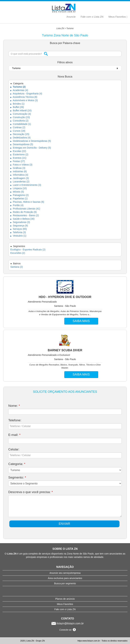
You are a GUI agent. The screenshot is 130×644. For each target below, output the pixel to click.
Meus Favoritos (118, 17)
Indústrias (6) (19, 171)
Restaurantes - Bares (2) (25, 215)
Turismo (70, 28)
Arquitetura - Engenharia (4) (26, 94)
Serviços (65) (19, 229)
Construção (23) (20, 117)
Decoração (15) (20, 134)
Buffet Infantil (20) (21, 110)
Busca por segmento (65, 583)
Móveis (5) (17, 192)
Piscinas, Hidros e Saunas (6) (27, 202)
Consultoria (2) (19, 121)
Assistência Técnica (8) (24, 97)
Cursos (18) (18, 131)
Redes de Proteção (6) (24, 212)
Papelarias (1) (19, 198)
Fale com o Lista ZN (92, 17)
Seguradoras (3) (20, 222)
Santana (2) (17, 267)
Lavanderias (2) (20, 182)
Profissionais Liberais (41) (25, 209)
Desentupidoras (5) (22, 144)
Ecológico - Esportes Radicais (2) (28, 250)
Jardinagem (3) (20, 178)
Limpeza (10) (19, 188)
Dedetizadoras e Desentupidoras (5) (31, 141)
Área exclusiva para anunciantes (65, 578)
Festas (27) (18, 161)
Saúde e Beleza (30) (22, 219)
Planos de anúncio (65, 599)
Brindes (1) (17, 104)
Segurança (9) (19, 226)
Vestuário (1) (18, 236)
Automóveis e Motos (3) (24, 100)
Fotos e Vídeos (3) (21, 165)
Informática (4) (19, 175)
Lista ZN (60, 28)
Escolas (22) (18, 151)
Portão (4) (17, 205)
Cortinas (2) (18, 127)
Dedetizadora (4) (20, 138)
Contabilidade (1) (21, 124)
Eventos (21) (18, 158)
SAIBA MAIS (81, 321)
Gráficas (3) (18, 168)
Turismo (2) (18, 87)
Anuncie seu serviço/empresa (65, 573)
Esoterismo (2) (19, 154)
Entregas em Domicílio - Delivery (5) (31, 148)
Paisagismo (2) (19, 195)
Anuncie (71, 17)
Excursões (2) (18, 253)
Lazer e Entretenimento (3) (26, 185)
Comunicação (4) (21, 114)
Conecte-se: (67, 630)
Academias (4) (19, 90)
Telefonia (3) (18, 232)
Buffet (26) (17, 107)
